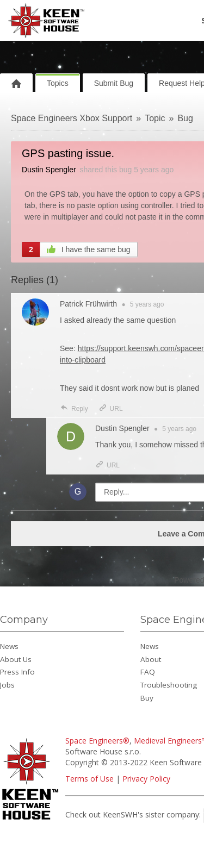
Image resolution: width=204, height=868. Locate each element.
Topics (58, 83)
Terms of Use (89, 779)
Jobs (7, 685)
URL (111, 409)
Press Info (17, 672)
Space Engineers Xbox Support (72, 118)
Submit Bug (114, 83)
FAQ (148, 672)
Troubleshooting (169, 685)
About (151, 659)
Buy (147, 698)
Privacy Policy (146, 779)
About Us (16, 659)
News (9, 646)
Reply (74, 409)
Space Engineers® (97, 741)
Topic (155, 118)
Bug (185, 118)
